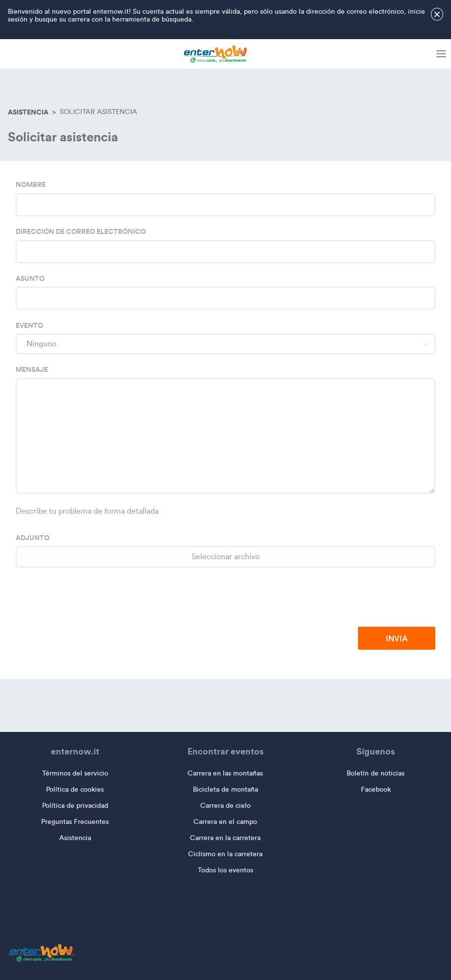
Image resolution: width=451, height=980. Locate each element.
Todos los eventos (225, 870)
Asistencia (28, 112)
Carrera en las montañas (225, 773)
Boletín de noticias (376, 773)
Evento (29, 325)
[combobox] (225, 344)
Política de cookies (75, 789)
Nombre (31, 184)
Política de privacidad (75, 806)
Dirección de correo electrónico (81, 231)
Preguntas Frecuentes (75, 822)
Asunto (30, 278)
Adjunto (33, 538)
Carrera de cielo (225, 806)
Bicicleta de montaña (225, 789)
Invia (397, 638)
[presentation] (361, 598)
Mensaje (32, 369)
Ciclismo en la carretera (225, 854)
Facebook (376, 789)
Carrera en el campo (225, 822)
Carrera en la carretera (225, 838)
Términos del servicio (75, 773)
